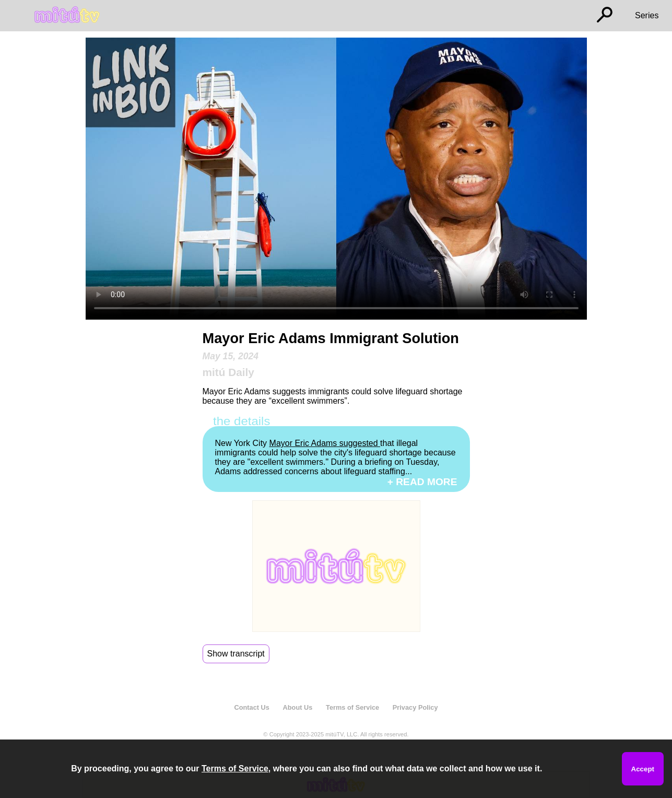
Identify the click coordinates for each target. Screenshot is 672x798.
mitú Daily (228, 372)
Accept (643, 769)
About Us (298, 707)
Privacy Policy (415, 707)
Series (647, 15)
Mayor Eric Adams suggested (325, 443)
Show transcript (236, 654)
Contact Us (252, 707)
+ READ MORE (422, 482)
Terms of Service (352, 707)
